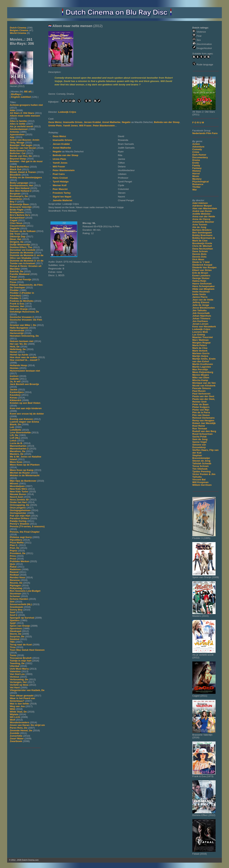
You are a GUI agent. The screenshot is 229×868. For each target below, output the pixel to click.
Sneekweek (16, 607)
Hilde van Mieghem (203, 289)
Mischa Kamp (200, 380)
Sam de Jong (200, 439)
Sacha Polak (199, 437)
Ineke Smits (199, 294)
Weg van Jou (17, 706)
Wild (12, 709)
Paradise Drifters (20, 518)
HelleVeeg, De (18, 349)
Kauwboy (15, 395)
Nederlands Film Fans (205, 133)
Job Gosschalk (201, 313)
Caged (14, 220)
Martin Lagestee (202, 367)
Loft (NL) (15, 438)
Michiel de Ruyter (20, 473)
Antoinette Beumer (203, 222)
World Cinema (18, 33)
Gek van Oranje (19, 309)
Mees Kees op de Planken (25, 465)
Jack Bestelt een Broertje (24, 384)
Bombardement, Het (21, 186)
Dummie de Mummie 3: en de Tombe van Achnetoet (27, 262)
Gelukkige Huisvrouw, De (24, 312)
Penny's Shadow (19, 524)
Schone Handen (19, 599)
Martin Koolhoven (203, 364)
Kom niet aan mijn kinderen (26, 408)
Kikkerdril (15, 400)
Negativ (127, 122)
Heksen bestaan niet (22, 341)
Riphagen (15, 585)
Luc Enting (199, 335)
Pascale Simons (202, 388)
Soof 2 (14, 615)
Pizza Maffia (17, 543)
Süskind (15, 639)
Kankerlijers (17, 392)
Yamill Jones (70, 126)
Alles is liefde (18, 124)
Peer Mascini (60, 189)
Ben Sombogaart (202, 233)
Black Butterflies (19, 167)
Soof (13, 612)
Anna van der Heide (204, 216)
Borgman (15, 194)
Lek (12, 427)
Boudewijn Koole (202, 243)
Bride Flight (17, 210)
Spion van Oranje (20, 626)
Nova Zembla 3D (19, 500)
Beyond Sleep (18, 159)
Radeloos (15, 569)
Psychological (200, 182)
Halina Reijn (199, 281)
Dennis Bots (199, 254)
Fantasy (197, 168)
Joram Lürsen (200, 324)
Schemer (15, 596)
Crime (196, 152)
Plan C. (14, 545)
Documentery (200, 157)
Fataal (13, 277)
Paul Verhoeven (201, 394)
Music (196, 176)
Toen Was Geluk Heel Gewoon (27, 650)
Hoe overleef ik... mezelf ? (25, 360)
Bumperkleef (17, 218)
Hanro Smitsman (202, 284)
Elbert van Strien (202, 270)
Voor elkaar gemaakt (22, 696)
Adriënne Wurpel (202, 206)
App (12, 137)
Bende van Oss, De (21, 156)
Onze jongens (18, 508)
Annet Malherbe (111, 122)
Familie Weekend (20, 274)
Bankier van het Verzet (23, 148)
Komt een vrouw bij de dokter (27, 414)
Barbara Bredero (202, 230)
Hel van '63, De (18, 344)
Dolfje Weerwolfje (20, 245)
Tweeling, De (17, 663)
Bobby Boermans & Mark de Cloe (204, 239)
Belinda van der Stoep (167, 122)
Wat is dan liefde (19, 704)
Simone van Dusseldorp (199, 446)
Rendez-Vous (17, 577)
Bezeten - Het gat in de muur (26, 161)
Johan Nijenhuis (202, 316)
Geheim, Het (17, 306)
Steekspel (15, 631)
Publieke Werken (20, 561)
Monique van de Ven (204, 383)
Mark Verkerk (200, 351)
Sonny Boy (16, 610)
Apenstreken (17, 134)
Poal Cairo (59, 174)
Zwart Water (17, 739)
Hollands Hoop (18, 365)
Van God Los (17, 674)
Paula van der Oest (203, 396)
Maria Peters (200, 345)
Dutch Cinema (18, 28)
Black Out (15, 169)
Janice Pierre (200, 297)
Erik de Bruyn (200, 273)
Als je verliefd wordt (21, 126)
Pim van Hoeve (201, 415)
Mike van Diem (201, 378)
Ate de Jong (199, 227)
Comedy (197, 149)
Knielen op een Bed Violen (25, 403)
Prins (13, 556)
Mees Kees (16, 462)
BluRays (16, 94)
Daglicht (15, 228)
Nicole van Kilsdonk (204, 386)
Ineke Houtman (201, 292)
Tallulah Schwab (202, 463)
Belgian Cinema (19, 30)
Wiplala (14, 714)
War (195, 190)
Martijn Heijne (200, 356)
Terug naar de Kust (21, 645)
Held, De (15, 347)
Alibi (12, 110)
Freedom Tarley (62, 193)
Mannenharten (18, 446)
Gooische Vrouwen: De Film (26, 320)
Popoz (14, 551)
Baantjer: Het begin (21, 145)
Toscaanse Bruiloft (21, 658)
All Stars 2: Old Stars (22, 113)
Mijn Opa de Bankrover (23, 481)
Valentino (15, 671)
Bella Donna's (18, 151)
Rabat (13, 567)
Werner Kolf (59, 185)
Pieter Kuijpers (201, 407)
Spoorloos (16, 628)
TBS (12, 642)
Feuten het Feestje (20, 279)
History (197, 171)
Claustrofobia (18, 226)
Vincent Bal (199, 480)
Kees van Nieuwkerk (204, 327)
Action (196, 144)
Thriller (196, 187)
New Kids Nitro (19, 489)
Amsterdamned (19, 129)
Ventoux (15, 677)
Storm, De (16, 634)
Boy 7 (13, 202)
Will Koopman (200, 482)
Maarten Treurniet (203, 337)
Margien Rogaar (202, 343)
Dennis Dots (199, 257)
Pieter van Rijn (201, 410)
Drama (196, 160)
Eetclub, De (16, 271)
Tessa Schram (200, 466)
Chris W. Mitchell (202, 246)
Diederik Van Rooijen (204, 267)
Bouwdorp (16, 199)
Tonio (13, 655)
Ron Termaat (200, 429)
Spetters (15, 620)
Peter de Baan (200, 404)
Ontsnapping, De (20, 505)
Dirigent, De (17, 242)
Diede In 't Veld (201, 262)
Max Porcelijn (200, 369)
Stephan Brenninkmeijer (201, 457)
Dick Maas (198, 259)
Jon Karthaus (200, 321)
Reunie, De (16, 583)
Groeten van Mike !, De (23, 325)
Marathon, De (18, 451)
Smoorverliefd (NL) (21, 604)
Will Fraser (85, 126)
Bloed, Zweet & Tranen (23, 172)
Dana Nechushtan (203, 249)
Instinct (14, 376)
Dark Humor (199, 155)
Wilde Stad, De (18, 712)
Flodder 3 (15, 298)
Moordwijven (17, 486)
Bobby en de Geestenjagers (26, 177)
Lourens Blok (200, 332)
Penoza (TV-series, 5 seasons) (27, 526)
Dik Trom (15, 234)
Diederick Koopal (202, 265)
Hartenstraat (17, 330)
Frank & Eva (17, 304)
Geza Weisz (55, 122)
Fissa (13, 282)
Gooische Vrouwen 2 (22, 317)
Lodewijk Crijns (201, 329)
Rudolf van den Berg (204, 431)
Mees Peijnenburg (203, 372)
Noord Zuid (16, 497)
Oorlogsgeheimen (20, 510)
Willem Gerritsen (202, 485)
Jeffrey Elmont (201, 302)
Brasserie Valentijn (21, 207)
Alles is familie (18, 121)
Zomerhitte (16, 736)
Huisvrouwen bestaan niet (25, 371)
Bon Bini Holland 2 (21, 191)
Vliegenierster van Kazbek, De (27, 690)
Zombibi (15, 733)
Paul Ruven (199, 391)
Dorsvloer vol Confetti (23, 250)
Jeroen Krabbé (92, 122)
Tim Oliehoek (200, 469)
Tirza (13, 647)
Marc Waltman (201, 340)
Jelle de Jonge (201, 305)
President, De (18, 553)
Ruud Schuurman (202, 434)
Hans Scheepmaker (204, 286)
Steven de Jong (201, 461)
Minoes (14, 483)
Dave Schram (200, 251)
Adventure (198, 147)
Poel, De (15, 548)
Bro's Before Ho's (20, 215)
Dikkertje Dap (18, 237)
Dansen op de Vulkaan (23, 231)
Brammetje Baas (19, 204)
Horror (196, 174)
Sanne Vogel (200, 442)
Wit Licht (15, 717)
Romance (198, 184)
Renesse (15, 580)
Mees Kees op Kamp (22, 470)
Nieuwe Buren (18, 494)
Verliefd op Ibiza (19, 685)
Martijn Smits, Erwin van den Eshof (204, 360)
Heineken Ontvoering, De (24, 336)
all (30, 92)
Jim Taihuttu (199, 310)
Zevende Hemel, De (21, 730)
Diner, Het (15, 239)
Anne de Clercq (201, 219)
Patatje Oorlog (18, 521)
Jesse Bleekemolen (204, 308)
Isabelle (14, 379)
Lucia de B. (16, 443)
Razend (14, 572)
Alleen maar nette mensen (25, 116)
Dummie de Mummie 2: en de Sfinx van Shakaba (27, 257)
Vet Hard (15, 688)
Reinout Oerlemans (204, 418)
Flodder (14, 290)
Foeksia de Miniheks (22, 301)
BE (26, 92)
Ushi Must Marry (19, 669)
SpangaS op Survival (22, 618)
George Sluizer (201, 278)
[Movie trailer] (102, 66)
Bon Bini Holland (20, 188)
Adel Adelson (200, 203)
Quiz (12, 564)
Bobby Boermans (202, 235)
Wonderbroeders (20, 722)
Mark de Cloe (200, 348)
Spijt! (13, 623)
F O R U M (198, 123)
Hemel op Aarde (19, 355)
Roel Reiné (199, 426)
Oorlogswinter (18, 513)
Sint (12, 602)
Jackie (14, 390)
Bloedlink (15, 175)
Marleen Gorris (201, 353)
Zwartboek (16, 741)
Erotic (196, 163)
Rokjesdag (16, 588)
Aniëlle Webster (201, 214)
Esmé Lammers (201, 276)
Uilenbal (15, 666)
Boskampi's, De (19, 196)
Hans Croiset (60, 178)
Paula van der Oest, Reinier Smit (204, 400)
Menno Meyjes (201, 375)
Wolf (12, 720)
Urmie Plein (55, 126)
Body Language (19, 183)
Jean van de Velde (203, 300)
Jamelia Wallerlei (62, 200)
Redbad (14, 575)
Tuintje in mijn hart (21, 661)
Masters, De (17, 454)
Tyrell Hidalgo (61, 182)
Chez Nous (16, 223)
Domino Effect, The (21, 247)
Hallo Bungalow (19, 328)
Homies (14, 368)
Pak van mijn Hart (20, 516)
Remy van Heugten (203, 420)
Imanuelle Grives (73, 122)
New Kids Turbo (19, 492)
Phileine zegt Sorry (21, 537)
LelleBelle (15, 430)
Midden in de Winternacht (25, 475)
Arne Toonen (200, 225)
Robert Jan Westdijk (204, 423)
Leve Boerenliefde (20, 432)
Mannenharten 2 (19, 449)
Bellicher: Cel (18, 153)
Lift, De (14, 435)
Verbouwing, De (19, 679)
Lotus (13, 441)
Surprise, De (17, 637)
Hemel (14, 352)
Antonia (14, 132)
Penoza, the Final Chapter (25, 532)
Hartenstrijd (17, 333)
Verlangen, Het (18, 682)
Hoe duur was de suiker (24, 357)
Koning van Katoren (21, 419)
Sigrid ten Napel (62, 197)
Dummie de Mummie (22, 253)
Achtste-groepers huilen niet (26, 105)
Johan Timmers (201, 318)
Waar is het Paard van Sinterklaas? (22, 700)
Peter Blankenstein (104, 126)
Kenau (14, 398)
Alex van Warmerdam (205, 208)
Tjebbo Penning (201, 471)
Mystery (197, 179)
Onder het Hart (18, 502)
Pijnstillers (16, 540)
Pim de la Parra (201, 412)
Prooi (13, 559)
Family (196, 165)
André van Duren (202, 211)
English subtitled (21, 97)
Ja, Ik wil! (15, 381)
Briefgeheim (17, 212)
